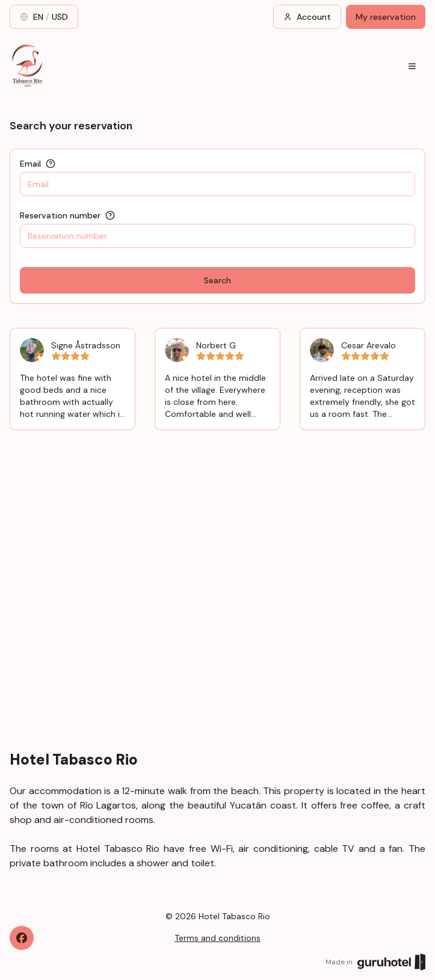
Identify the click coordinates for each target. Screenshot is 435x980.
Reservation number (60, 215)
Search (217, 280)
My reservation (386, 17)
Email (30, 164)
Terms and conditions (217, 938)
